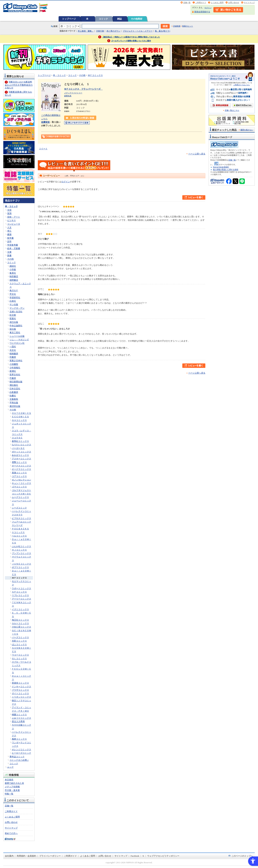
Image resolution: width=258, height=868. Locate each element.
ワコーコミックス (20, 655)
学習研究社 (15, 298)
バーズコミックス (20, 637)
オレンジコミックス (21, 750)
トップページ (69, 19)
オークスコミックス (21, 466)
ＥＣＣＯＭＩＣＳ (20, 417)
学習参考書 (13, 245)
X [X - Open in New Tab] (143, 856)
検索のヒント (188, 26)
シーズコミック (19, 508)
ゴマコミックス (19, 487)
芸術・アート (14, 217)
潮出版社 (14, 385)
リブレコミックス (20, 595)
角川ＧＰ (14, 290)
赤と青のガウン (113, 31)
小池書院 (14, 364)
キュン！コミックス (21, 483)
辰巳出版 (14, 322)
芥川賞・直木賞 (12, 790)
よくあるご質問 (217, 2)
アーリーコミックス (21, 599)
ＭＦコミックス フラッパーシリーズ (83, 89)
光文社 (13, 350)
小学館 (13, 270)
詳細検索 (177, 26)
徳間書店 (14, 280)
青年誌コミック (17, 757)
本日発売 (9, 780)
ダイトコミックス (20, 693)
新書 (9, 256)
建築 (9, 234)
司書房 (13, 357)
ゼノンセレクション (21, 480)
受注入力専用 (18, 721)
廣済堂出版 (15, 406)
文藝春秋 (14, 399)
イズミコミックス (20, 609)
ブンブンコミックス (21, 553)
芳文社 (13, 294)
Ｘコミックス (18, 532)
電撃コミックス (19, 462)
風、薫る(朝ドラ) (162, 31)
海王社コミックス (20, 620)
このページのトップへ (242, 856)
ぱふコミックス (19, 644)
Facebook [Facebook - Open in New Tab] (135, 856)
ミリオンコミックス (21, 697)
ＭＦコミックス (19, 578)
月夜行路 (100, 31)
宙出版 (13, 329)
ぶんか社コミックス (21, 546)
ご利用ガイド (201, 2)
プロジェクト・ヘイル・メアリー (138, 31)
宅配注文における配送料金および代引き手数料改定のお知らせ (19, 85)
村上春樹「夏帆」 (86, 31)
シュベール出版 (17, 336)
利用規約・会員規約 (26, 856)
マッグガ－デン (17, 308)
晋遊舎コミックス (20, 683)
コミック (103, 19)
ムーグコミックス (20, 497)
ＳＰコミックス (19, 592)
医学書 (10, 238)
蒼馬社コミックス (20, 441)
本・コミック (11, 206)
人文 (9, 227)
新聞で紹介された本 (14, 783)
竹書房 (13, 378)
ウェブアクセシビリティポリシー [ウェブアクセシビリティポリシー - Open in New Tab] (163, 856)
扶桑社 (13, 396)
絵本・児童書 (14, 248)
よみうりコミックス (21, 718)
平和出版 (14, 403)
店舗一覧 (187, 2)
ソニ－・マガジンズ (19, 340)
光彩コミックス (19, 641)
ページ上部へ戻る (197, 154)
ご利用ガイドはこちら (242, 85)
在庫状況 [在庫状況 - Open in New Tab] (45, 122)
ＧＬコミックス (19, 659)
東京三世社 (15, 333)
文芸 (9, 210)
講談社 (13, 266)
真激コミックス (19, 473)
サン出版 (14, 304)
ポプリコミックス (20, 567)
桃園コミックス (19, 715)
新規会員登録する (202, 12)
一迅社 (13, 347)
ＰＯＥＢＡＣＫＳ (20, 529)
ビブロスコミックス (21, 518)
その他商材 (137, 19)
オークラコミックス (21, 469)
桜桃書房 (14, 354)
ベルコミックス (19, 536)
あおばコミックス (20, 455)
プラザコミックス (20, 690)
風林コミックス (19, 739)
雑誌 (119, 19)
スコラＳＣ (17, 438)
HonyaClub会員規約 (221, 167)
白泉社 (13, 301)
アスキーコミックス (21, 459)
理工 (9, 231)
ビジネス (12, 220)
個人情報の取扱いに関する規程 (226, 170)
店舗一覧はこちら (232, 110)
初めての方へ (11, 833)
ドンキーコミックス (21, 687)
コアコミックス (19, 476)
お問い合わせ (234, 2)
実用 (9, 213)
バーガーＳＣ (18, 448)
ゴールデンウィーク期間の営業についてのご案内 (131, 41)
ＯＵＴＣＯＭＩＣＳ (21, 413)
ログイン (208, 8)
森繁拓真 (68, 96)
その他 (10, 259)
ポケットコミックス (21, 452)
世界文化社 (15, 375)
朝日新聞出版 (16, 382)
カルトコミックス (20, 623)
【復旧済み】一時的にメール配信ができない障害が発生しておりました (131, 37)
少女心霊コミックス (21, 627)
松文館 (13, 315)
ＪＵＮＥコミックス (21, 564)
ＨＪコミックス (19, 550)
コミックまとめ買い (19, 760)
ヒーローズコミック (21, 753)
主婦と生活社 (16, 312)
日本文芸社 (15, 389)
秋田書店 (14, 276)
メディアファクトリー (73, 93)
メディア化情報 (12, 787)
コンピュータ (14, 224)
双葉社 (13, 318)
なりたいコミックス (21, 445)
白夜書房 (14, 392)
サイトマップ (249, 2)
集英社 (13, 273)
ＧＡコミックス (19, 420)
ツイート (43, 149)
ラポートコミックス (21, 588)
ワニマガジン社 (17, 343)
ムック (10, 767)
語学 (9, 241)
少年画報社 (15, 368)
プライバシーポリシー (50, 856)
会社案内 (9, 856)
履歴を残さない (247, 130)
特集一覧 (9, 794)
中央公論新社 (16, 326)
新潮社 (13, 371)
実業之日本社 (16, 361)
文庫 (9, 252)
